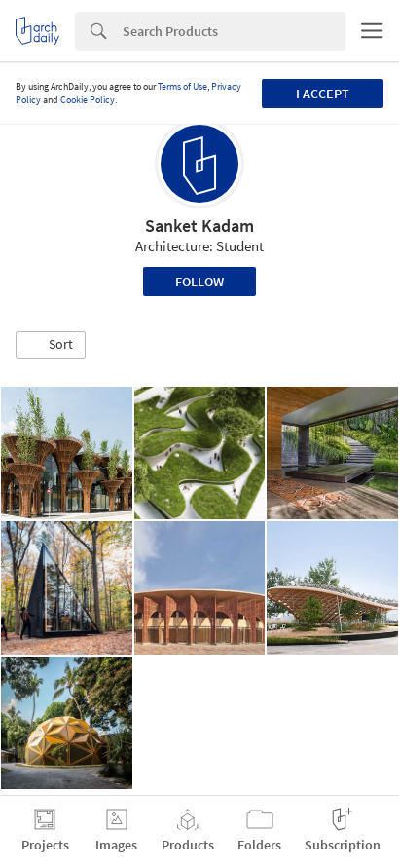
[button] (51, 345)
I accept (323, 94)
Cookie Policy (88, 100)
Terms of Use (182, 86)
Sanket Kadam (199, 226)
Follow (199, 282)
